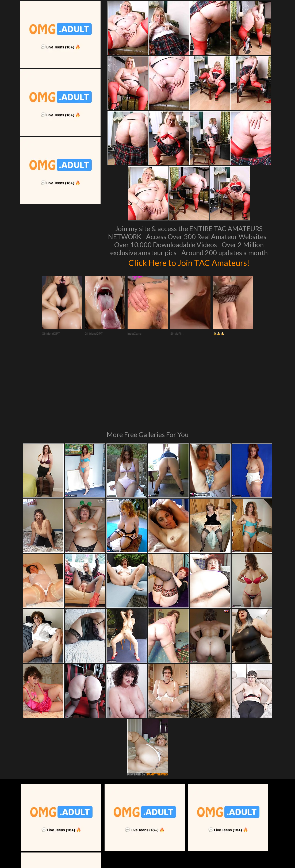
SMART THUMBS (157, 701)
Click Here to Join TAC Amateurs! (189, 262)
